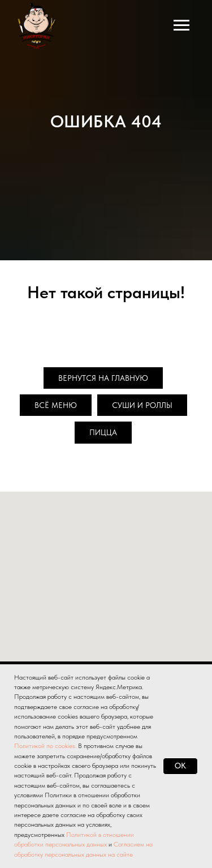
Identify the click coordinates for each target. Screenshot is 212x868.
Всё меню (56, 405)
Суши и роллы (142, 405)
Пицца (103, 432)
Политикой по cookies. (46, 746)
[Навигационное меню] (181, 25)
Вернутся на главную (103, 378)
